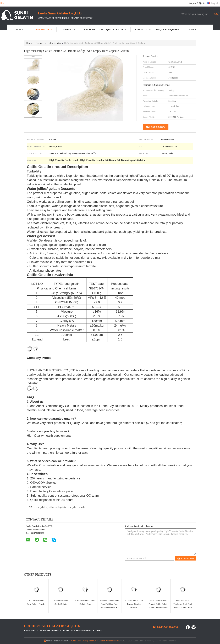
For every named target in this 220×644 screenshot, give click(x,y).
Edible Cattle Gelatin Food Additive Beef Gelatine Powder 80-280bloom (109, 606)
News (192, 30)
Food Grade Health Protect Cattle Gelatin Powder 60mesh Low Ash (158, 606)
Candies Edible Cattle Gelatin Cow (85, 602)
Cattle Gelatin (54, 43)
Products (44, 30)
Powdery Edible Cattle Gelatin (61, 602)
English (215, 3)
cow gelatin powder (77, 507)
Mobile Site (50, 641)
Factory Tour (93, 30)
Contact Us (143, 30)
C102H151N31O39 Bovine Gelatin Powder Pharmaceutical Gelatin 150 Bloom (134, 608)
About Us (69, 30)
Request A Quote (197, 3)
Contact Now (158, 127)
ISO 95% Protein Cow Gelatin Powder (36, 602)
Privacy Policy (62, 641)
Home (19, 30)
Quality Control (118, 30)
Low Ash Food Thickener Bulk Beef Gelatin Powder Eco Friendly (183, 606)
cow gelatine (42, 507)
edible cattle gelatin (57, 507)
